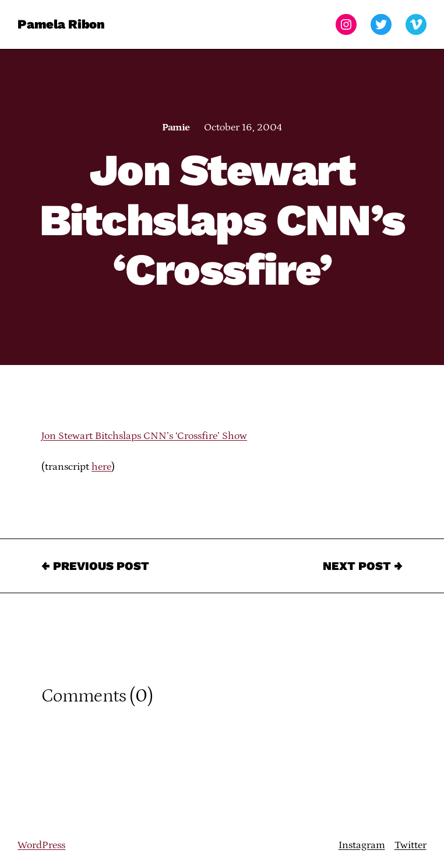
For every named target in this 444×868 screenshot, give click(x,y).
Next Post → (363, 566)
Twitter (410, 845)
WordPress (41, 845)
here (101, 467)
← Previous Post (95, 566)
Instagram (362, 845)
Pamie (176, 127)
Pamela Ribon (61, 24)
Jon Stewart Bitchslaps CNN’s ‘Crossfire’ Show (144, 436)
